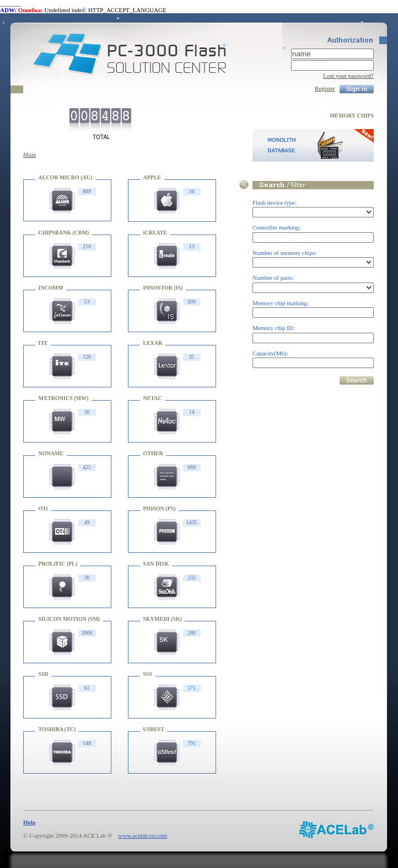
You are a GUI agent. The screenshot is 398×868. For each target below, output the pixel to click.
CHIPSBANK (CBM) (64, 233)
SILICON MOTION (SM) (69, 619)
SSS (148, 674)
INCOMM (51, 288)
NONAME (51, 453)
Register (325, 88)
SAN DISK (156, 564)
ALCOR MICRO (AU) (66, 177)
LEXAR (153, 343)
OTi (43, 508)
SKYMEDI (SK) (163, 619)
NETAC (153, 398)
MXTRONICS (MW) (64, 398)
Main (29, 155)
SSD (44, 674)
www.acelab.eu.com (142, 835)
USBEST (154, 729)
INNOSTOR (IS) (163, 288)
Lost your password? (348, 76)
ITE (43, 343)
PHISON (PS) (160, 508)
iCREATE (155, 233)
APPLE (152, 177)
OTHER (153, 453)
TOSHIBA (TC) (57, 729)
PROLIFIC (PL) (58, 564)
